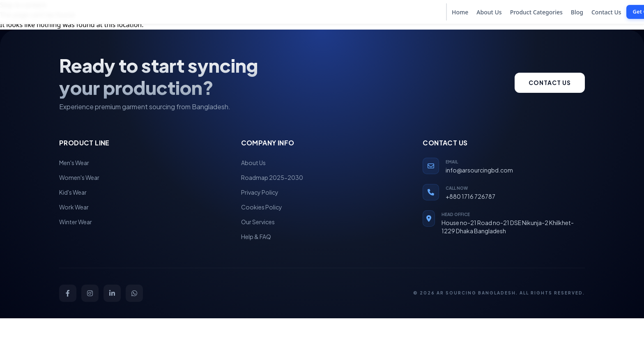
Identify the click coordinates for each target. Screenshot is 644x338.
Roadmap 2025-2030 (272, 177)
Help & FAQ (256, 237)
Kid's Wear (73, 192)
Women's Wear (79, 177)
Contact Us (606, 12)
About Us (489, 12)
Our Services (258, 222)
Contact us (550, 83)
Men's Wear (74, 163)
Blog (577, 12)
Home (460, 12)
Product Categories (536, 12)
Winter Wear (76, 222)
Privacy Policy (260, 192)
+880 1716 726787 (470, 196)
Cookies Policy (262, 207)
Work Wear (74, 207)
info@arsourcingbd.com (479, 170)
